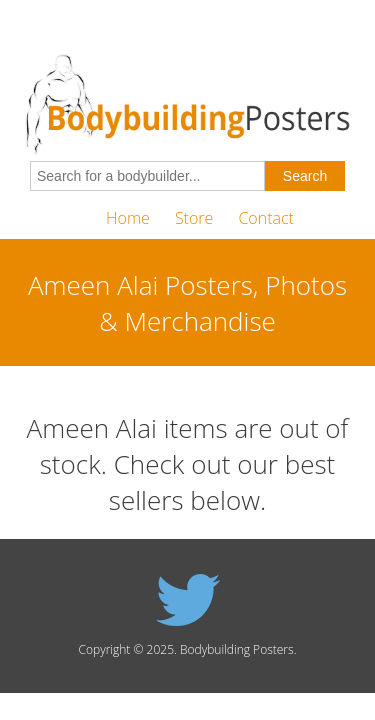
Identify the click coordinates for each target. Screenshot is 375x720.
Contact (266, 218)
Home (128, 218)
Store (194, 218)
